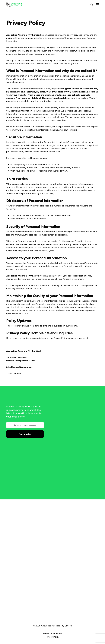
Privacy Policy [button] (52, 637)
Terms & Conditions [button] (52, 634)
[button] (97, 4)
